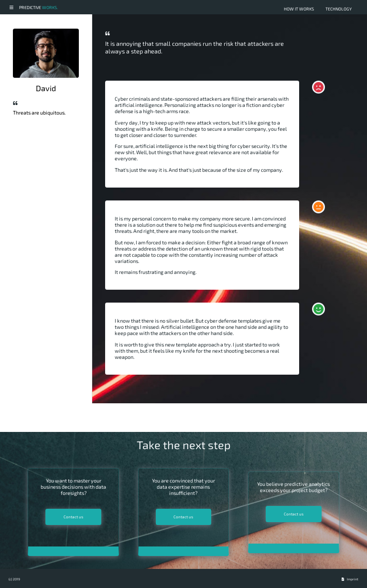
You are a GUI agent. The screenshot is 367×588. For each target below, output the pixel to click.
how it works (299, 9)
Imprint (353, 579)
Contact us (73, 517)
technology (339, 9)
